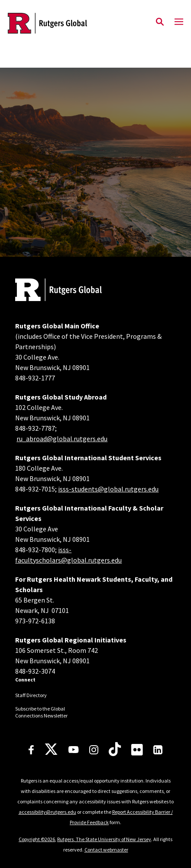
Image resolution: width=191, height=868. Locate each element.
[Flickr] (137, 750)
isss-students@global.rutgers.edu (108, 489)
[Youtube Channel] (73, 750)
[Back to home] (74, 291)
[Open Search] (160, 22)
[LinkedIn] (158, 750)
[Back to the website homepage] (47, 23)
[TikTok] (115, 750)
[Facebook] (31, 750)
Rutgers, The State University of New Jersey (104, 839)
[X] (51, 750)
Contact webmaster (106, 850)
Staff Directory (31, 695)
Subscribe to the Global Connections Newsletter (41, 712)
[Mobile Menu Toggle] (179, 22)
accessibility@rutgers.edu (47, 812)
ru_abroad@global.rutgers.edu (62, 439)
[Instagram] (94, 750)
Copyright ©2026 (37, 839)
